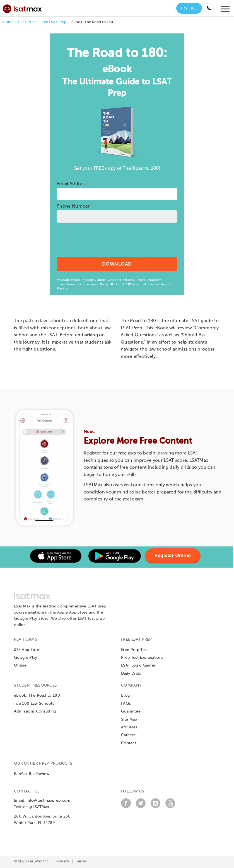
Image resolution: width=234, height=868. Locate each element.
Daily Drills (131, 674)
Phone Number (73, 206)
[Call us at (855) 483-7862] (209, 8)
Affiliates (129, 727)
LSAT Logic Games (138, 665)
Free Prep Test (134, 650)
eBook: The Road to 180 (37, 696)
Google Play (26, 658)
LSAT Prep (27, 22)
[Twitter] (141, 807)
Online (20, 665)
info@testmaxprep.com (48, 801)
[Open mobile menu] (225, 10)
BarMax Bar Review (32, 774)
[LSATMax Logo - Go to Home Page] (22, 8)
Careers (128, 735)
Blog (125, 696)
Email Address (72, 184)
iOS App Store (27, 650)
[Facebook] (126, 807)
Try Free (189, 8)
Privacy (62, 289)
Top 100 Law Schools (34, 704)
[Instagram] (155, 807)
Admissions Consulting (35, 711)
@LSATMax (39, 807)
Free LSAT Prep (53, 22)
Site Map (129, 719)
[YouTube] (170, 807)
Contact (129, 743)
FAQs (126, 704)
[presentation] (117, 243)
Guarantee (131, 711)
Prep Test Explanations (142, 658)
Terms (165, 285)
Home (8, 22)
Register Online (173, 556)
